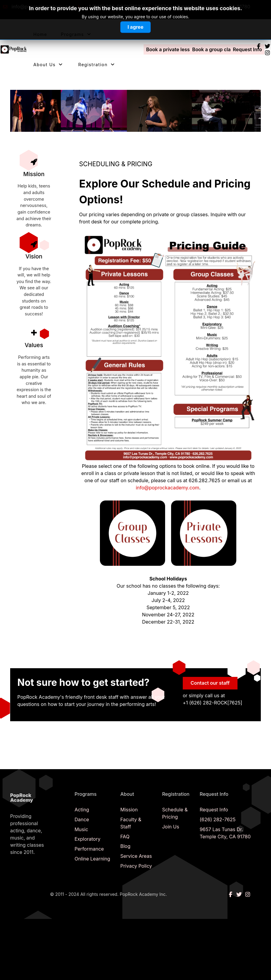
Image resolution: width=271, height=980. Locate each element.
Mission (129, 810)
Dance (82, 819)
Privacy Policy (136, 866)
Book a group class (214, 49)
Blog (125, 846)
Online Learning (92, 859)
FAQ (125, 837)
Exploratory (87, 839)
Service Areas (136, 856)
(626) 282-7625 (217, 819)
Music (81, 829)
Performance (89, 849)
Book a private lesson (171, 49)
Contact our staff (210, 683)
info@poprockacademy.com (168, 488)
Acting (82, 810)
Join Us (171, 827)
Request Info (247, 49)
